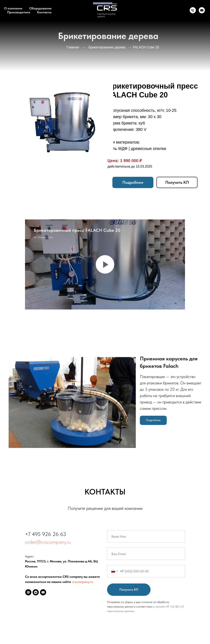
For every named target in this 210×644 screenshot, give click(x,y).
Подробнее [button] (133, 182)
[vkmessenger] (36, 592)
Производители (19, 12)
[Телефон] (193, 10)
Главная (73, 47)
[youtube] (43, 592)
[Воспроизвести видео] (105, 264)
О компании (13, 8)
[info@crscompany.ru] (202, 10)
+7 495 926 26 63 (46, 534)
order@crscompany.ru (48, 542)
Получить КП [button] (177, 182)
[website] (28, 592)
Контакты (44, 12)
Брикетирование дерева (107, 47)
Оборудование (40, 8)
